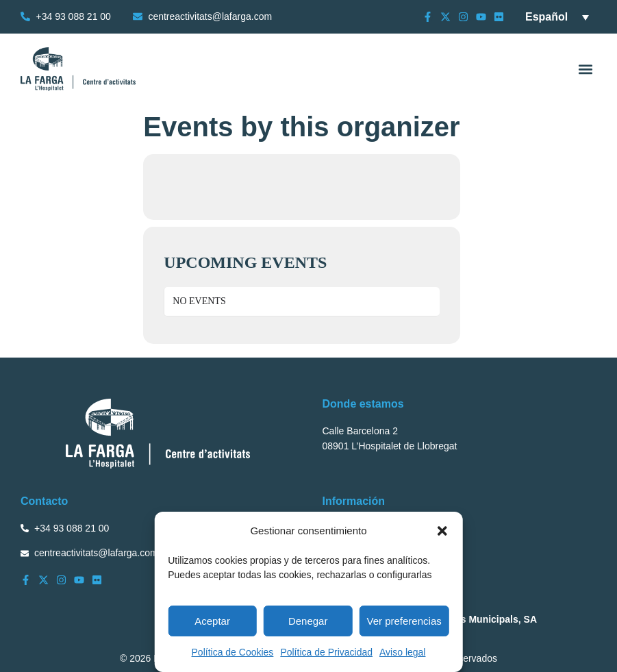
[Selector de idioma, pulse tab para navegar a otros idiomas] (557, 17)
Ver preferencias (404, 621)
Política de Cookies (233, 652)
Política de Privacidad (326, 652)
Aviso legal (402, 652)
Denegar (308, 621)
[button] (442, 531)
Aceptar (212, 621)
